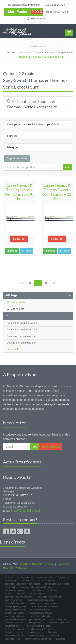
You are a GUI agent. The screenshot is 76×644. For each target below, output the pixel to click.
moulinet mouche (25, 577)
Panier (12, 251)
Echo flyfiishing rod (36, 623)
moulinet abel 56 (12, 639)
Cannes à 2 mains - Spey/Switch (54, 52)
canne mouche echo (14, 623)
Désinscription (51, 447)
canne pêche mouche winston (43, 590)
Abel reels (52, 632)
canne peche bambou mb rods (19, 597)
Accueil (11, 52)
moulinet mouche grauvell (41, 613)
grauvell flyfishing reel (15, 619)
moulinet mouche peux (15, 616)
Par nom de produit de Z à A (22, 330)
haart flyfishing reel (14, 626)
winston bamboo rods (15, 613)
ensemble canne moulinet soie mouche (23, 584)
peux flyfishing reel (38, 619)
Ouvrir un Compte (58, 12)
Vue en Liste (15, 309)
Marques (13, 147)
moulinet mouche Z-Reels (38, 626)
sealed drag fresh (36, 636)
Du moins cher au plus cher (21, 336)
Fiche (27, 251)
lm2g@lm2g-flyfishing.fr (26, 511)
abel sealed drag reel (14, 636)
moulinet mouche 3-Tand (40, 629)
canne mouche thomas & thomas (36, 587)
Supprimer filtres (17, 158)
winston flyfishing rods (15, 594)
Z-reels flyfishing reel (14, 629)
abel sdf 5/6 (54, 636)
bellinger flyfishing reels (16, 606)
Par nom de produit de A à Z (22, 323)
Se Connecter (36, 19)
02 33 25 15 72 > (54, 5)
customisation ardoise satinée (38, 639)
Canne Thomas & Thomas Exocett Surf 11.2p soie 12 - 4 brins (57, 192)
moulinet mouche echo (40, 616)
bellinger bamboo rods (40, 610)
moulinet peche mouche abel (50, 597)
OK (67, 167)
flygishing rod (63, 577)
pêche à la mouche (46, 581)
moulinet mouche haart (60, 623)
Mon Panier (23, 12)
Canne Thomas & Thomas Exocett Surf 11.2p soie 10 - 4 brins (19, 192)
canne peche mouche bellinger (45, 606)
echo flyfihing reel (59, 619)
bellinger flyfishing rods (15, 610)
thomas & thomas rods (15, 590)
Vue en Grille (16, 302)
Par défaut (12, 349)
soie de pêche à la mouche (57, 584)
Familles (12, 136)
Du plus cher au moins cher (21, 343)
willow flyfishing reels (14, 603)
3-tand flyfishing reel (14, 632)
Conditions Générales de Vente (37, 564)
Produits (25, 52)
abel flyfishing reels (14, 600)
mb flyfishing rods (37, 594)
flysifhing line (27, 581)
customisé (60, 639)
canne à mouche (45, 577)
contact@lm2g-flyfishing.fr (24, 5)
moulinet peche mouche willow (41, 600)
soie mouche (11, 587)
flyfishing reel (11, 581)
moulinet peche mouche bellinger (43, 603)
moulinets (8, 577)
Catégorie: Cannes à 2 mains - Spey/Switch (34, 124)
